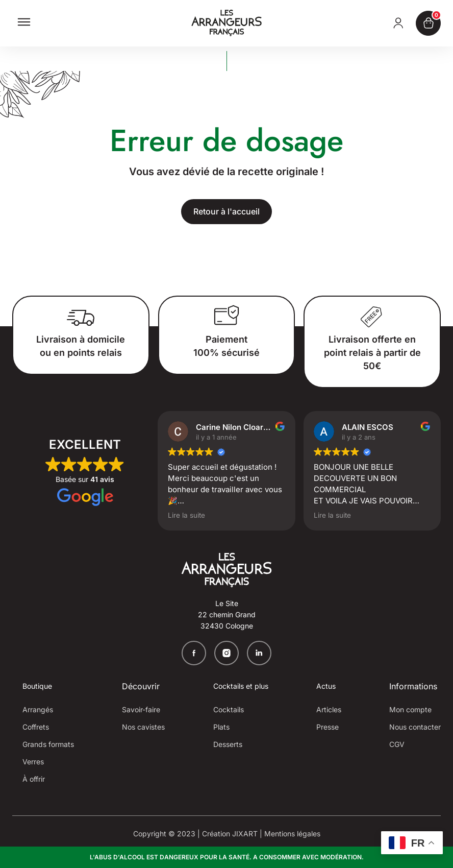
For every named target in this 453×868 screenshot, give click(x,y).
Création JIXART (230, 834)
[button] (24, 26)
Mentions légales (292, 834)
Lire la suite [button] (186, 515)
